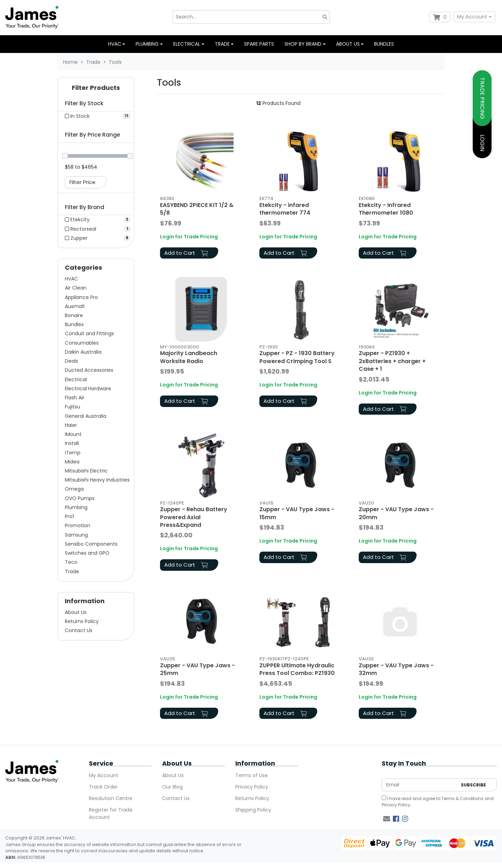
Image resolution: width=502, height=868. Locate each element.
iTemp (73, 453)
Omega (74, 489)
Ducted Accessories (89, 370)
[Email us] (387, 819)
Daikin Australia (83, 352)
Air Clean (76, 288)
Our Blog (172, 787)
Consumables (82, 343)
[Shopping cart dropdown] (440, 17)
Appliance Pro (81, 297)
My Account (472, 17)
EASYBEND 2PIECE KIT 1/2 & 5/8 (197, 209)
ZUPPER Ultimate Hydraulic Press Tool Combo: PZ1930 (297, 669)
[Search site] (325, 17)
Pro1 (69, 516)
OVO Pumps (80, 498)
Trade (72, 571)
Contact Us (79, 630)
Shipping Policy (253, 810)
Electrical (76, 379)
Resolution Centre (111, 798)
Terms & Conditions (462, 798)
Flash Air (75, 398)
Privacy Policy (252, 787)
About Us (76, 612)
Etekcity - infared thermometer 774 (285, 209)
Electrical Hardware (88, 389)
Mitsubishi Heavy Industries (97, 480)
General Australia (86, 416)
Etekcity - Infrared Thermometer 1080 (386, 209)
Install (72, 443)
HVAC (71, 279)
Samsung (76, 535)
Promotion (78, 525)
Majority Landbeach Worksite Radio (189, 357)
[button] (96, 89)
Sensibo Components (91, 544)
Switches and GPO (87, 553)
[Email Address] (420, 785)
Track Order (103, 787)
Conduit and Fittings (89, 333)
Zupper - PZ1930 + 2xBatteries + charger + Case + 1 (392, 361)
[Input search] (251, 17)
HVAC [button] (115, 44)
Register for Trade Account (111, 813)
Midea (72, 462)
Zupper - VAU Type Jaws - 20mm (396, 513)
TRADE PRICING (482, 98)
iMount (73, 434)
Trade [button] (222, 44)
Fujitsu (73, 407)
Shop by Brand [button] (303, 44)
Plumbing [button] (147, 44)
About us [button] (348, 44)
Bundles (384, 44)
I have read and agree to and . (438, 802)
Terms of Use (252, 775)
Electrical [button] (187, 44)
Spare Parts (259, 44)
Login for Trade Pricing (189, 237)
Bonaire (74, 315)
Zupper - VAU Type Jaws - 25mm (197, 669)
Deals (71, 361)
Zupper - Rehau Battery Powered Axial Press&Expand (194, 517)
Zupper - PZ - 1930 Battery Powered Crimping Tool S (297, 357)
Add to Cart (186, 253)
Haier (71, 425)
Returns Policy (82, 621)
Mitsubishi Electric (86, 471)
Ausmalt (75, 306)
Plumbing (76, 507)
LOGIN (482, 143)
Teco (71, 562)
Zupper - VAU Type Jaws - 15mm (297, 513)
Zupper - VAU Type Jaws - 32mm (396, 669)
